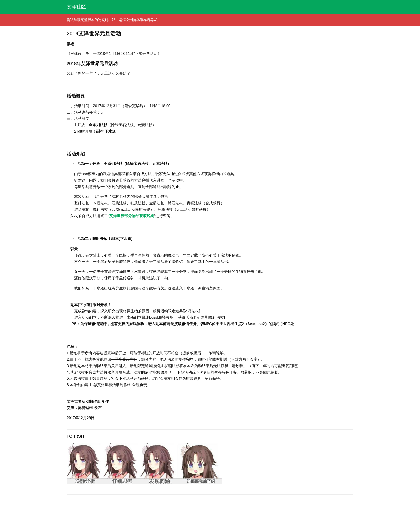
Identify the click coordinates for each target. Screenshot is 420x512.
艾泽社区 (76, 7)
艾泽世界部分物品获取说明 (132, 216)
